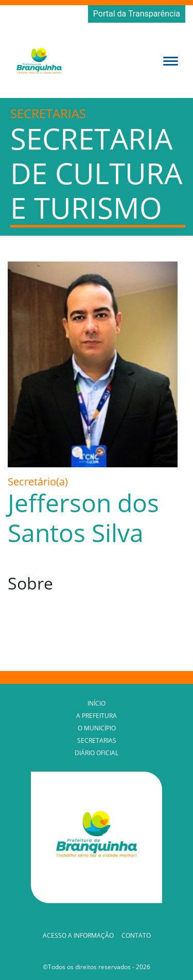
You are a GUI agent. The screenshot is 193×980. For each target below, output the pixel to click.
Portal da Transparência (137, 14)
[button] (171, 60)
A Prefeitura (97, 716)
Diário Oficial (97, 753)
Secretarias (97, 740)
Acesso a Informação (78, 935)
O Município (97, 728)
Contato (136, 935)
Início (97, 703)
